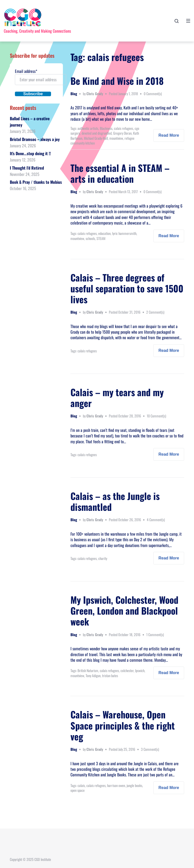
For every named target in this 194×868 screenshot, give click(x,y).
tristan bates (110, 675)
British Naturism (88, 670)
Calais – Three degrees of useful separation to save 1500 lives (127, 288)
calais (81, 785)
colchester (127, 670)
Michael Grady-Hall (96, 138)
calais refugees (124, 128)
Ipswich (140, 670)
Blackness (106, 128)
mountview (116, 138)
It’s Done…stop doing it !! (30, 153)
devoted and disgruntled (97, 133)
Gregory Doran (122, 133)
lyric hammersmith (124, 233)
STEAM (101, 238)
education (104, 233)
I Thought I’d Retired (27, 168)
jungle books (134, 785)
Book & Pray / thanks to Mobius (36, 182)
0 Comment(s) (153, 94)
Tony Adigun (93, 675)
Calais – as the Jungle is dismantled (115, 501)
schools (90, 238)
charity (103, 558)
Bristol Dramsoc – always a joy (35, 139)
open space (78, 790)
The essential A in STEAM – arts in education (120, 173)
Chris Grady (95, 94)
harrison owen (116, 785)
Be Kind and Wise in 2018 (117, 81)
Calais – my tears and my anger (117, 397)
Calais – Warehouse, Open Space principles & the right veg (123, 725)
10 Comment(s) (156, 416)
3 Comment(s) (150, 749)
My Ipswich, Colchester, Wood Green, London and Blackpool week (124, 610)
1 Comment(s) (155, 634)
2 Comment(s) (155, 312)
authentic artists (88, 128)
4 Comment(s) (156, 520)
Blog (74, 94)
